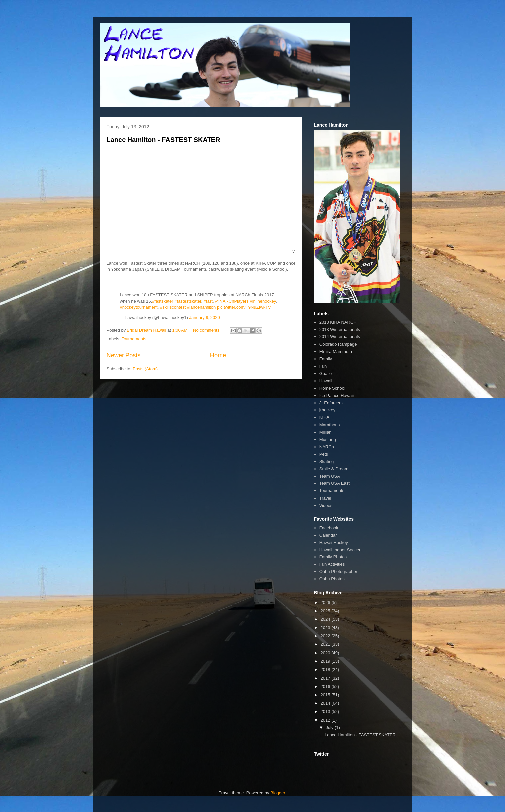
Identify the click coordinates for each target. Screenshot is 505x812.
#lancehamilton (201, 307)
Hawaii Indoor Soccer (340, 550)
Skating (327, 461)
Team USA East (335, 483)
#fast (208, 301)
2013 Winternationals (340, 329)
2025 (326, 611)
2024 (326, 619)
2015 (326, 695)
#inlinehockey (263, 301)
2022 (326, 636)
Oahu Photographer (338, 572)
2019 (326, 661)
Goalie (326, 373)
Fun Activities (332, 564)
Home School (332, 388)
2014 (326, 703)
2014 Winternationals (340, 337)
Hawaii (326, 381)
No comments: (207, 330)
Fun (323, 366)
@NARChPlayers (232, 301)
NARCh (327, 447)
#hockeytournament (139, 307)
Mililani (326, 432)
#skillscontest (173, 307)
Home (218, 355)
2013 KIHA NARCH (338, 322)
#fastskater (163, 301)
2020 (326, 653)
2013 (326, 712)
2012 (326, 720)
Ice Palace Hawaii (337, 395)
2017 (326, 678)
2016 (326, 686)
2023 (326, 628)
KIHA (324, 417)
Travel (325, 498)
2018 (326, 669)
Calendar (328, 535)
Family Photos (333, 557)
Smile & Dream (334, 469)
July (330, 728)
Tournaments (134, 339)
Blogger (278, 793)
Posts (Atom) (145, 369)
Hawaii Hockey (334, 542)
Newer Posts (124, 355)
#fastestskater (188, 301)
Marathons (330, 425)
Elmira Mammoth (336, 352)
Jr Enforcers (331, 403)
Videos (326, 506)
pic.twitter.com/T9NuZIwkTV (244, 307)
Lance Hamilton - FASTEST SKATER (164, 140)
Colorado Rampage (338, 344)
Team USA (330, 476)
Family (326, 359)
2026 (326, 602)
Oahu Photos (332, 579)
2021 (326, 644)
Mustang (328, 440)
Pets (324, 454)
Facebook (329, 528)
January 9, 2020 (205, 317)
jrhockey (327, 410)
